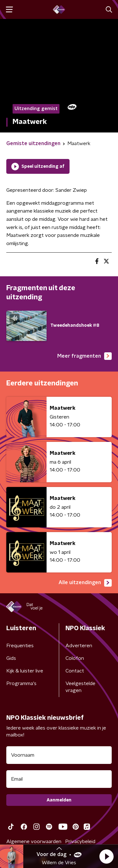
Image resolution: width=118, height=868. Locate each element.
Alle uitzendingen (85, 583)
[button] (106, 856)
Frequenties (20, 646)
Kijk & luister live (25, 671)
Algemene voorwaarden (34, 842)
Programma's (21, 683)
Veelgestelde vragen (80, 687)
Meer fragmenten (84, 356)
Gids (11, 658)
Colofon (75, 658)
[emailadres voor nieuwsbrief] (59, 779)
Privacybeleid (80, 842)
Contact (75, 671)
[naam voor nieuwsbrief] (59, 755)
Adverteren (79, 646)
